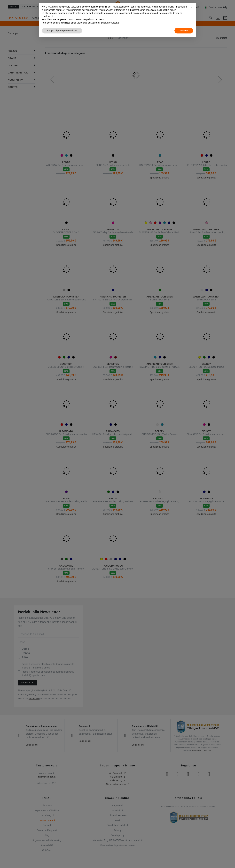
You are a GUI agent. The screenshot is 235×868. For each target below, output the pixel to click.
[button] (192, 8)
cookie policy (169, 10)
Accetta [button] (184, 31)
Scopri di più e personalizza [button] (62, 31)
